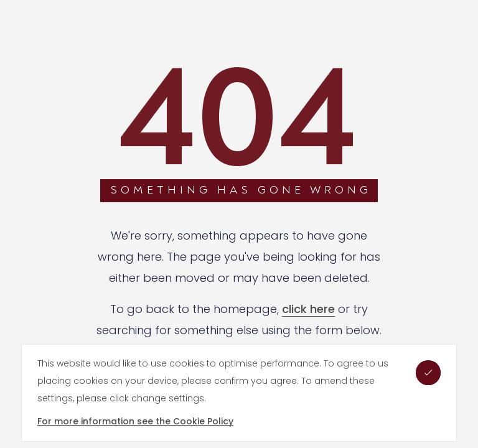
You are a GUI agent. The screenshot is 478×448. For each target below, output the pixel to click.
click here (308, 309)
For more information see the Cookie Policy (135, 421)
